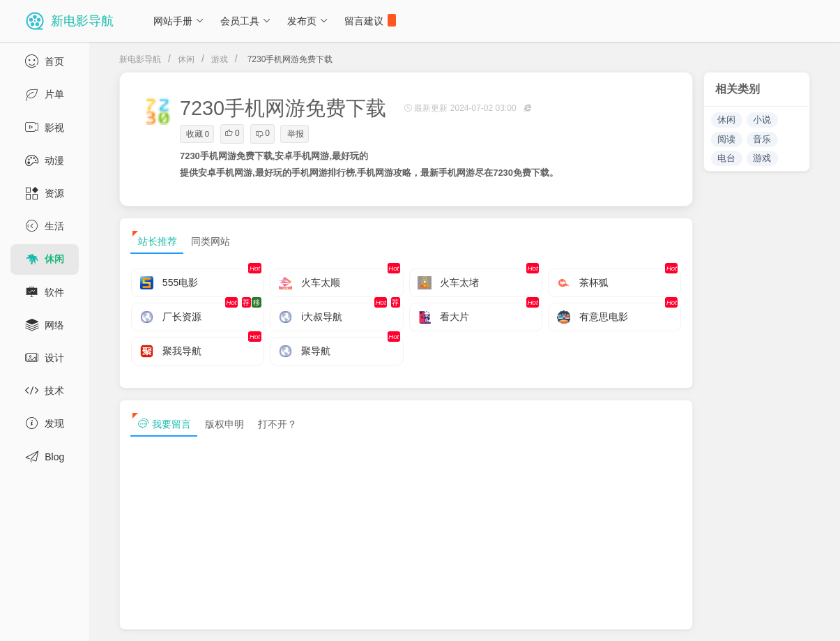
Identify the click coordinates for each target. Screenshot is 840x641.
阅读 (726, 139)
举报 (296, 134)
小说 (762, 120)
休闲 (186, 59)
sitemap (679, 619)
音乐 (762, 139)
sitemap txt (744, 619)
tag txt (807, 619)
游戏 (220, 59)
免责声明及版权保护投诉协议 (579, 619)
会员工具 (246, 21)
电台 (726, 158)
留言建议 (370, 20)
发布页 (308, 21)
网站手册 (179, 21)
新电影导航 (140, 59)
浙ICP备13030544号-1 (288, 619)
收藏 (198, 134)
